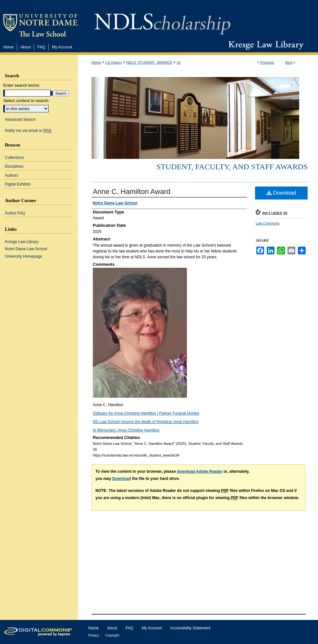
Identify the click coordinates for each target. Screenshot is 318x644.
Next (289, 62)
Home (96, 62)
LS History (114, 62)
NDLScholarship (162, 20)
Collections (14, 158)
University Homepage (24, 256)
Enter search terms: (22, 85)
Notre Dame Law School (26, 249)
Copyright (112, 635)
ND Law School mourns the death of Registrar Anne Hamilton (146, 422)
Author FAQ (15, 213)
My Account (152, 628)
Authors (12, 175)
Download (281, 193)
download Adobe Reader (200, 471)
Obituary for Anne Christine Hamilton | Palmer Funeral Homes (146, 413)
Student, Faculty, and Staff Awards (232, 167)
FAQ (129, 628)
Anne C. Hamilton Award (132, 192)
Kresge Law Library (265, 45)
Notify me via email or (28, 131)
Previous (267, 62)
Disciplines (14, 166)
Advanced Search (20, 120)
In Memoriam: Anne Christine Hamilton (126, 430)
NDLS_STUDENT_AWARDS (149, 62)
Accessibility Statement (190, 628)
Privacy (94, 635)
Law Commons (268, 223)
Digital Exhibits (18, 184)
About (112, 628)
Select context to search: (26, 101)
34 (178, 62)
